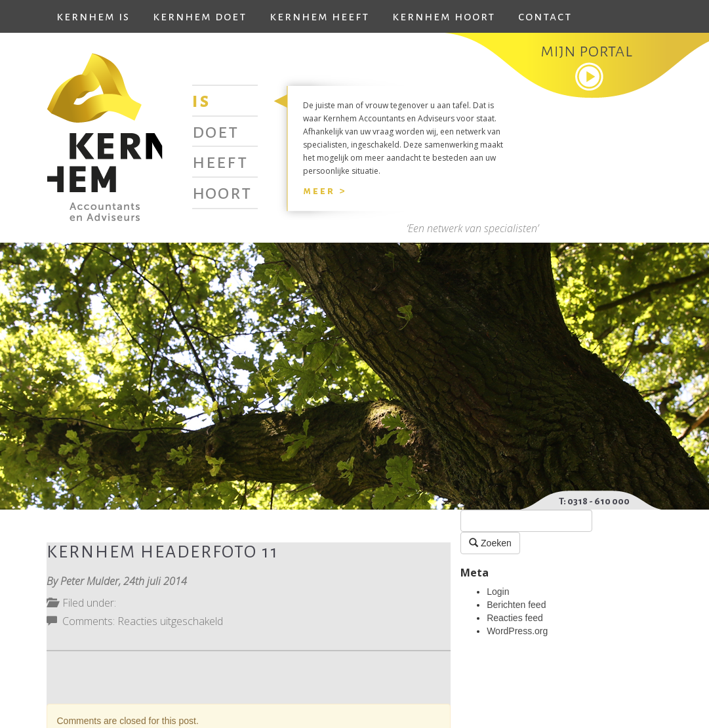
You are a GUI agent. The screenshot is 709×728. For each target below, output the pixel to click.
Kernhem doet (200, 16)
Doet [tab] (215, 131)
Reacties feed (515, 618)
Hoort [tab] (222, 192)
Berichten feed (516, 605)
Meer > (325, 191)
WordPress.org (517, 631)
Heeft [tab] (220, 161)
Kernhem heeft (319, 16)
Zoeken (490, 543)
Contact (545, 16)
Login (498, 592)
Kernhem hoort (444, 16)
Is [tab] (201, 100)
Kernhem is (93, 16)
